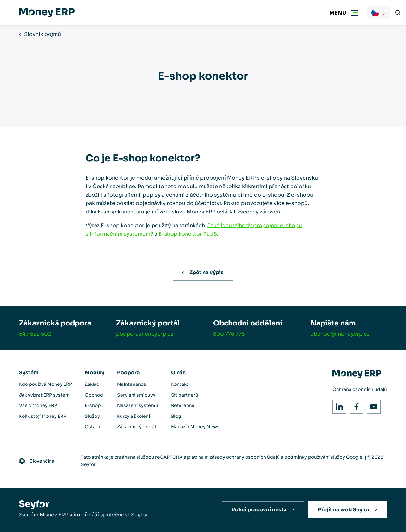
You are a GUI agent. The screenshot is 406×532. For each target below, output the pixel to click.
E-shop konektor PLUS (188, 234)
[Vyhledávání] (398, 13)
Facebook (355, 405)
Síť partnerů (185, 395)
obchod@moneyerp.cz (340, 334)
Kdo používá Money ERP (46, 384)
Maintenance (132, 384)
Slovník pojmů (43, 34)
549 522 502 (35, 334)
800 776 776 (229, 334)
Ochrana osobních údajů (360, 389)
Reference (183, 405)
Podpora (128, 373)
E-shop (93, 405)
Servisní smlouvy (136, 395)
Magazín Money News (195, 427)
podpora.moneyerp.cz (145, 334)
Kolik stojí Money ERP (43, 416)
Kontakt (180, 384)
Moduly (95, 373)
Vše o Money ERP (38, 405)
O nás (178, 373)
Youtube (372, 405)
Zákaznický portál (137, 427)
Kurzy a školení (134, 416)
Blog (176, 416)
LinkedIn (338, 405)
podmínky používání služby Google (323, 457)
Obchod (94, 395)
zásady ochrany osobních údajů (245, 457)
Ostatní (93, 427)
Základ (92, 384)
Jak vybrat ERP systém (44, 395)
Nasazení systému (138, 405)
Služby (92, 416)
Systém (29, 373)
